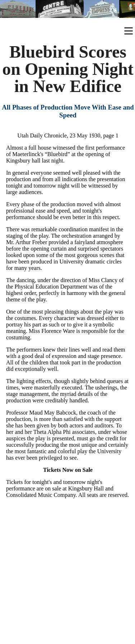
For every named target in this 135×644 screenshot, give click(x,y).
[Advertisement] (67, 577)
